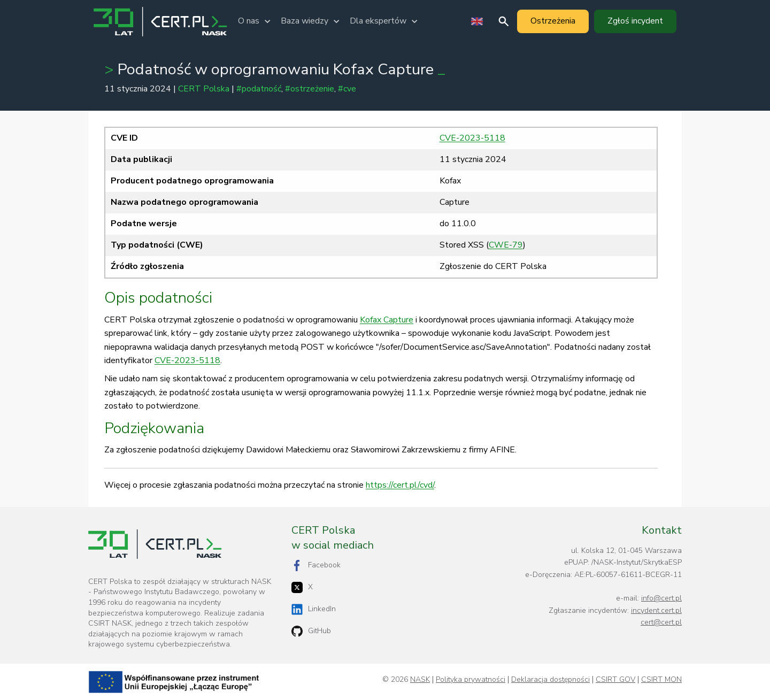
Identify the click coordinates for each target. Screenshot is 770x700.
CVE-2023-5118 (472, 138)
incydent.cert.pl (656, 610)
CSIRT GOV (615, 680)
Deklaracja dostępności (550, 680)
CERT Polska (204, 89)
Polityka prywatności (471, 680)
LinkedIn (314, 609)
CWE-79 (506, 245)
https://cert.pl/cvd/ (400, 485)
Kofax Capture (387, 320)
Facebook (316, 566)
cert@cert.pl (661, 622)
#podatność (259, 89)
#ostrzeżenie (310, 89)
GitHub (311, 631)
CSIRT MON (661, 680)
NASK (420, 680)
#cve (347, 89)
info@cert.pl (661, 598)
